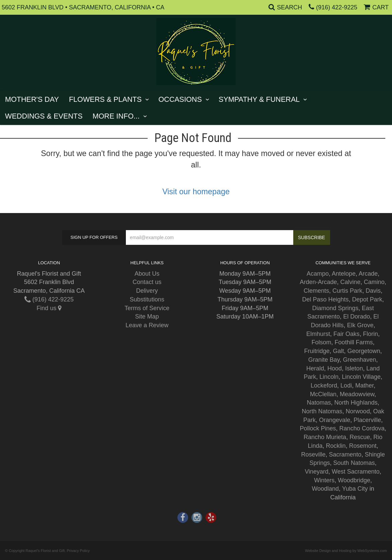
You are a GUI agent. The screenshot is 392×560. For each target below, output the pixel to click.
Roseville (313, 454)
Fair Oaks (346, 334)
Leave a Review (147, 325)
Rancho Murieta (325, 437)
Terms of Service (147, 308)
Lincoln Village (361, 377)
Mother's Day (32, 99)
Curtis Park (347, 291)
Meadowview (357, 394)
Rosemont (363, 446)
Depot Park (367, 299)
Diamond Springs (335, 308)
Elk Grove (360, 325)
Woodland (325, 489)
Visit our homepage (196, 192)
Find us (49, 308)
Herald (315, 368)
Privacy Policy (78, 551)
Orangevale (335, 420)
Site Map (147, 317)
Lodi (346, 386)
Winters (324, 480)
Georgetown (364, 351)
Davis (373, 291)
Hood (335, 368)
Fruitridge (317, 351)
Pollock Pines (318, 428)
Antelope (344, 274)
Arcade (368, 274)
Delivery (147, 291)
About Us (147, 274)
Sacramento (345, 454)
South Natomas (354, 463)
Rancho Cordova (362, 428)
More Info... (116, 116)
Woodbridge (354, 480)
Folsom (322, 342)
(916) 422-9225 (337, 7)
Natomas (319, 403)
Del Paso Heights (326, 299)
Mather (364, 386)
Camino (374, 282)
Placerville (367, 420)
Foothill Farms (354, 342)
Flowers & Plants (105, 99)
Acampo (318, 274)
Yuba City (355, 489)
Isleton (354, 368)
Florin (370, 334)
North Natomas (322, 411)
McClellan (323, 394)
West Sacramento (356, 472)
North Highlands (356, 403)
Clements (316, 291)
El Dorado (357, 317)
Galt (339, 351)
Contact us (147, 282)
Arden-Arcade (319, 282)
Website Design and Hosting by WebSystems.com (346, 551)
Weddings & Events (44, 116)
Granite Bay (324, 360)
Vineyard (317, 472)
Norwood (358, 411)
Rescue (360, 437)
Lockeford (324, 386)
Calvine (350, 282)
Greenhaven (359, 360)
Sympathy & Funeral (259, 99)
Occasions (180, 99)
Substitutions (147, 299)
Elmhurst (318, 334)
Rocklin (336, 446)
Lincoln (329, 377)
